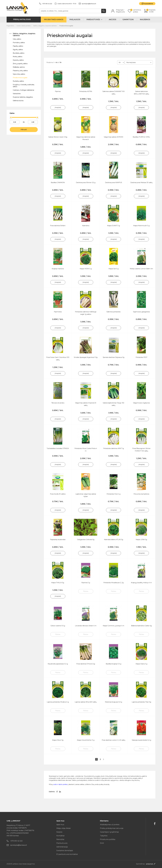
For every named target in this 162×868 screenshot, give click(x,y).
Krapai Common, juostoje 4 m (113, 626)
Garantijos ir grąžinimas (109, 832)
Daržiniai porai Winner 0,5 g (86, 183)
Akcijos (113, 20)
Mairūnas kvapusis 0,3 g (113, 702)
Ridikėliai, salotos (19, 67)
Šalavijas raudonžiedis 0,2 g (141, 740)
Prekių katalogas (22, 19)
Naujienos (145, 20)
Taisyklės (104, 836)
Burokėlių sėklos (19, 53)
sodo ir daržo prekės (60, 784)
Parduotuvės (62, 843)
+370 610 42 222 (46, 4)
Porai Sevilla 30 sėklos (58, 494)
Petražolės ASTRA (86, 91)
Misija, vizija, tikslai (63, 828)
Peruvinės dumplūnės (141, 494)
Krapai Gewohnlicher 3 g (86, 740)
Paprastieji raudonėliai (58, 540)
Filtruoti (24, 130)
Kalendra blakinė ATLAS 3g (114, 540)
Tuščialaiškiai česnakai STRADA (58, 448)
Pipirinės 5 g (86, 583)
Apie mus (60, 825)
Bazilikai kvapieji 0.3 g (113, 664)
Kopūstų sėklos (18, 60)
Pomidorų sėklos (19, 43)
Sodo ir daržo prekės (24, 26)
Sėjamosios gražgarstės (141, 312)
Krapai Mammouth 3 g (141, 226)
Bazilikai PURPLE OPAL (141, 137)
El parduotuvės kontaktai (67, 854)
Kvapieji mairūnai (58, 269)
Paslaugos (75, 20)
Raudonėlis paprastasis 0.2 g (58, 664)
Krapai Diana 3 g (141, 664)
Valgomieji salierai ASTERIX (113, 137)
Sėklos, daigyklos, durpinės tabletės (45, 26)
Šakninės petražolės (113, 312)
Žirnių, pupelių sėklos (20, 64)
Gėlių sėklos (17, 39)
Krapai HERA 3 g (86, 269)
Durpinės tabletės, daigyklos (23, 97)
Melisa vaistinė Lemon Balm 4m (141, 269)
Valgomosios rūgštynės (141, 403)
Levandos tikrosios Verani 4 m (86, 626)
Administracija (62, 847)
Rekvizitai (60, 839)
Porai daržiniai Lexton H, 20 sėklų (113, 740)
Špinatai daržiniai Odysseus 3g (114, 357)
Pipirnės (58, 91)
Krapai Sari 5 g (114, 269)
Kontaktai (60, 836)
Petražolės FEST (141, 357)
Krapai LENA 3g (141, 540)
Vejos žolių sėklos (19, 74)
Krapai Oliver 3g (58, 740)
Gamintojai (128, 20)
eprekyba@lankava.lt (87, 4)
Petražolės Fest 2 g (113, 494)
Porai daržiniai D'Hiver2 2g (86, 664)
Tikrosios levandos (58, 403)
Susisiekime (149, 4)
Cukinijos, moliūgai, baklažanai (23, 90)
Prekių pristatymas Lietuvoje (112, 828)
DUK (102, 843)
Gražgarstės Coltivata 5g (86, 540)
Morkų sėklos (18, 57)
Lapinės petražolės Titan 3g (141, 702)
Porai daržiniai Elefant (58, 226)
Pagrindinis (10, 26)
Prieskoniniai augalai (66, 26)
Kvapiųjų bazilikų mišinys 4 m (141, 583)
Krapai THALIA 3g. (58, 583)
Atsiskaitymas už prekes (110, 825)
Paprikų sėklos (18, 46)
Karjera (59, 832)
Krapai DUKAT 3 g (113, 226)
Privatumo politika (108, 839)
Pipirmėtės (58, 312)
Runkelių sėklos (18, 81)
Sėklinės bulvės (18, 101)
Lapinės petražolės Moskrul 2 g (58, 702)
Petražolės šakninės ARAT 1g (114, 448)
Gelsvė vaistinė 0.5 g (58, 626)
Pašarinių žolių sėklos (20, 71)
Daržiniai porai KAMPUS (114, 183)
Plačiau (86, 591)
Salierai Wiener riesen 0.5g (58, 137)
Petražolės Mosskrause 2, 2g (113, 583)
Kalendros (86, 226)
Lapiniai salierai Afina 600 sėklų (86, 702)
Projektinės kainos (54, 20)
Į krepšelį (58, 107)
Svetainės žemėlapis (65, 851)
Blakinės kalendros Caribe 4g (141, 626)
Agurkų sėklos (18, 50)
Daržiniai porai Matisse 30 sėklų (141, 183)
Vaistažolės (17, 94)
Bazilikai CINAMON (58, 183)
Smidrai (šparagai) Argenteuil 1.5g (86, 357)
